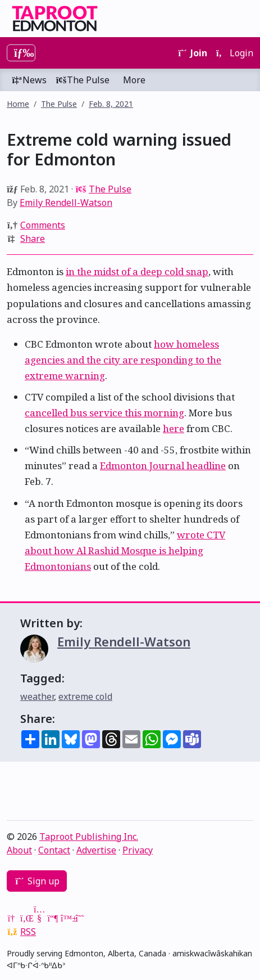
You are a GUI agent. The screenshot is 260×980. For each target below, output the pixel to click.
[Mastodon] (53, 918)
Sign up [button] (37, 881)
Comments (43, 225)
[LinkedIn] (26, 918)
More (134, 80)
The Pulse (83, 80)
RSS (28, 932)
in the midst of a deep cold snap (137, 271)
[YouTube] (39, 918)
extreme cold (85, 696)
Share (33, 239)
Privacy (138, 850)
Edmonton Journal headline (163, 466)
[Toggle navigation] (21, 53)
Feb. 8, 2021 (111, 104)
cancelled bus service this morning (104, 413)
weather (37, 696)
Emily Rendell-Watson (66, 203)
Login (235, 53)
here (174, 428)
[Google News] (12, 918)
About (19, 850)
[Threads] (80, 918)
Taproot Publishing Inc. (89, 837)
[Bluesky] (66, 918)
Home (18, 104)
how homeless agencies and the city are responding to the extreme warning (123, 360)
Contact (54, 850)
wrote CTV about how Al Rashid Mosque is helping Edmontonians (125, 550)
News (29, 80)
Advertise (96, 850)
